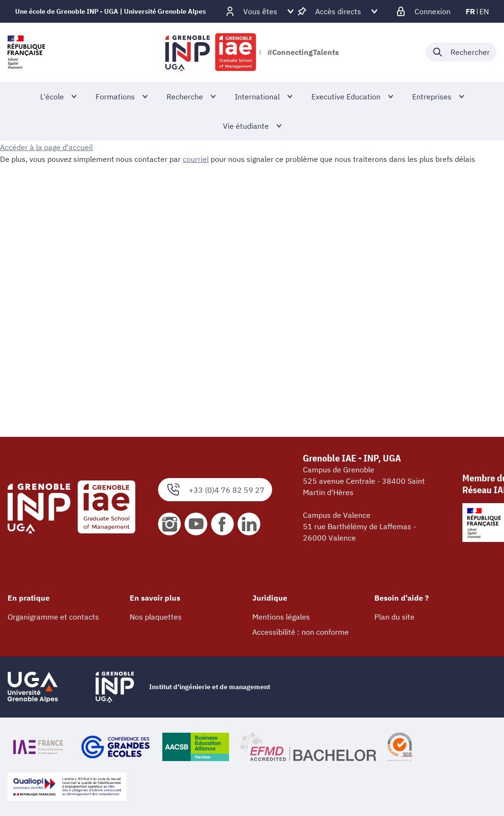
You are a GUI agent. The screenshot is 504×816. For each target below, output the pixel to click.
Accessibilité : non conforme (301, 632)
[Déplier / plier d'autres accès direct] (338, 11)
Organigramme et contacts (53, 617)
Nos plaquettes (156, 617)
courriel (196, 159)
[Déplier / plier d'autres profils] (260, 11)
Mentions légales (281, 617)
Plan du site (394, 617)
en (484, 11)
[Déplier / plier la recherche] (461, 52)
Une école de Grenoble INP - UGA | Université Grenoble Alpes (111, 11)
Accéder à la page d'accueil (46, 147)
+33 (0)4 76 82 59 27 (215, 490)
